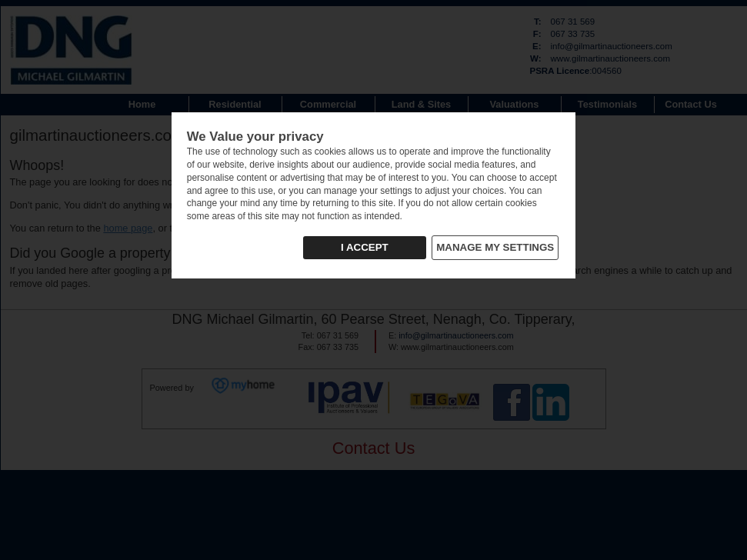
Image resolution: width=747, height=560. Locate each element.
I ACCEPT (365, 247)
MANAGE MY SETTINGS (495, 247)
